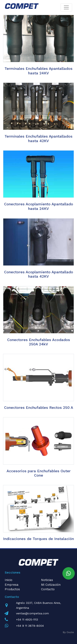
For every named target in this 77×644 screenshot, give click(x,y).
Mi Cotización (51, 585)
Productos (12, 589)
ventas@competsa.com (32, 613)
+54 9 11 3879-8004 (30, 626)
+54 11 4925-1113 (27, 619)
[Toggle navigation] (66, 7)
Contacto (48, 589)
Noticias (47, 580)
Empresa (12, 585)
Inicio (9, 580)
